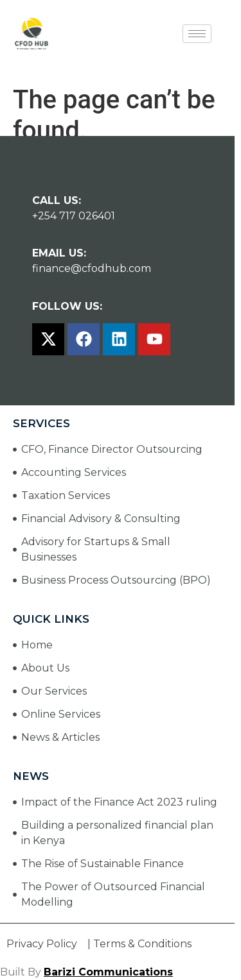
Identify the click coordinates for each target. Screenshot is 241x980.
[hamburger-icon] (197, 34)
